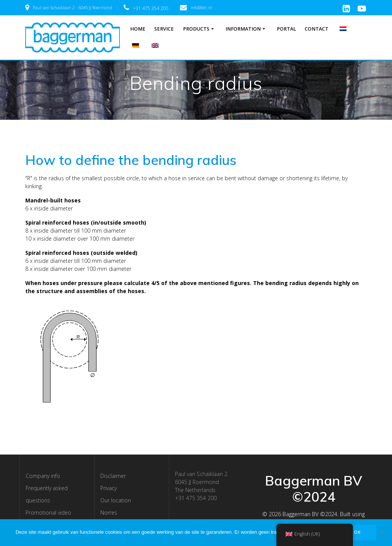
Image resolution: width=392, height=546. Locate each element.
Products (196, 29)
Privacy (109, 488)
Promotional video (48, 513)
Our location (116, 500)
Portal (286, 29)
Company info (43, 476)
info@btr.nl (201, 7)
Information (243, 29)
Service (164, 29)
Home (138, 29)
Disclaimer (113, 476)
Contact (317, 29)
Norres (109, 513)
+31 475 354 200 (151, 8)
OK (358, 532)
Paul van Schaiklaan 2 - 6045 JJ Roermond (73, 7)
